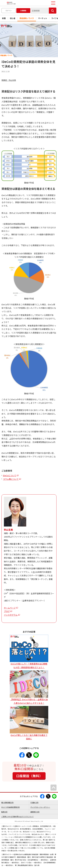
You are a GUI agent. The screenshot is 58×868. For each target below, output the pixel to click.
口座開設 (23, 10)
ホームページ (10, 608)
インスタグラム (11, 615)
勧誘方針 (4, 812)
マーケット (43, 18)
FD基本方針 (34, 802)
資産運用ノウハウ (27, 18)
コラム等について (11, 479)
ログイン (9, 10)
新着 (4, 18)
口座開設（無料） (29, 776)
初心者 (13, 18)
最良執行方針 (35, 812)
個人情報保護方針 (7, 802)
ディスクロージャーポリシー (40, 807)
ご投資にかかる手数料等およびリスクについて (17, 816)
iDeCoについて (10, 475)
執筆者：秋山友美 (9, 80)
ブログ (7, 611)
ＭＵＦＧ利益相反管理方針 (11, 807)
